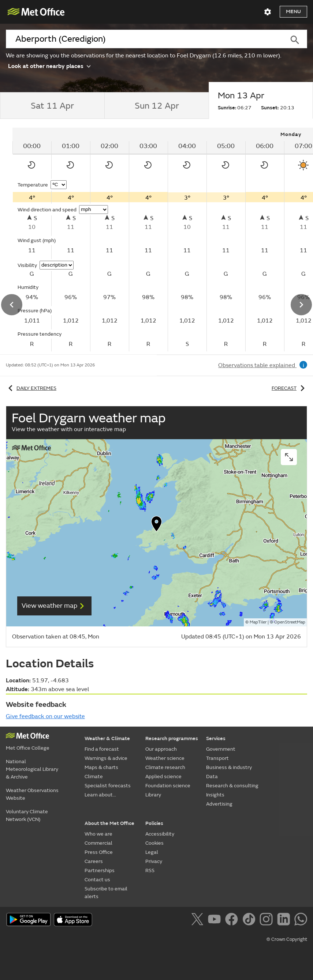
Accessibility (160, 834)
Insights (215, 795)
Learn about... (100, 795)
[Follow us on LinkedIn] (285, 920)
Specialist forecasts (108, 786)
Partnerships (100, 870)
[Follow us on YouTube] (216, 920)
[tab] (52, 106)
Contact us (97, 880)
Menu (293, 12)
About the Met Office (109, 823)
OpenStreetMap (290, 622)
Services (216, 738)
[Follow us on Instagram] (267, 920)
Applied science (163, 777)
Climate (94, 777)
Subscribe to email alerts (106, 893)
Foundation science (168, 786)
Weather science (165, 758)
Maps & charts (101, 767)
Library (153, 795)
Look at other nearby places (49, 66)
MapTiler (258, 622)
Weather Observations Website (32, 794)
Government (221, 749)
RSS (150, 870)
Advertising (219, 804)
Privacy (154, 861)
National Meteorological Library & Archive (32, 769)
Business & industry (229, 767)
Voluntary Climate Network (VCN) (27, 815)
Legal (152, 852)
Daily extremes (31, 388)
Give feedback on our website (45, 716)
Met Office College (28, 748)
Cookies (154, 843)
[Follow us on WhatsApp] (301, 920)
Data (212, 777)
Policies (154, 823)
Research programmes (172, 738)
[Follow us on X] (199, 920)
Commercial (98, 843)
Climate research (165, 767)
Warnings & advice (106, 758)
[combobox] (144, 39)
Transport (217, 758)
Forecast (289, 388)
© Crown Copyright (287, 939)
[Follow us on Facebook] (233, 920)
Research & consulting (232, 786)
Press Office (99, 852)
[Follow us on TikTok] (250, 920)
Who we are (98, 834)
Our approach (161, 749)
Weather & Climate (107, 738)
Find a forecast (102, 749)
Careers (94, 861)
